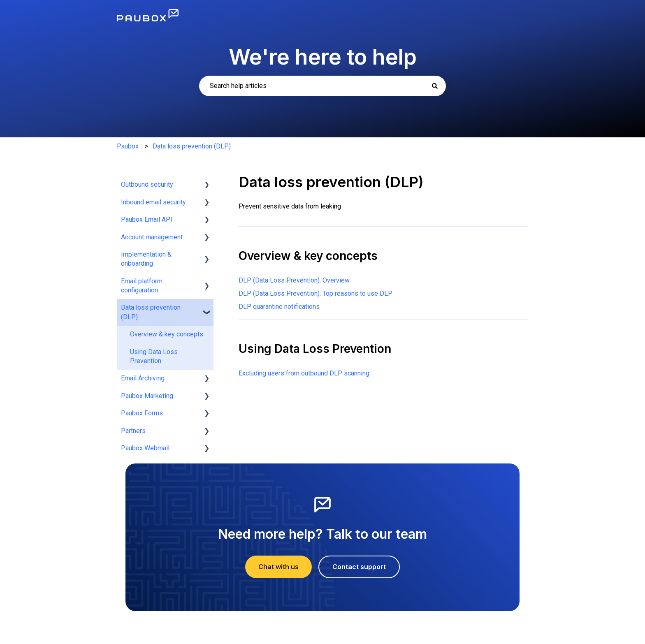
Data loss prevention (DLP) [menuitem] (151, 312)
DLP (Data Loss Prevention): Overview (294, 280)
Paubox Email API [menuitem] (147, 219)
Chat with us (278, 567)
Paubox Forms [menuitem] (142, 413)
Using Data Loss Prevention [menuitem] (154, 356)
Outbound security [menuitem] (147, 184)
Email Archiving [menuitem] (143, 378)
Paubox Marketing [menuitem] (147, 396)
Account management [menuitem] (152, 237)
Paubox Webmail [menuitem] (145, 448)
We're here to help (323, 57)
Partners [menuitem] (133, 431)
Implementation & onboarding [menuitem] (146, 259)
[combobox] (322, 86)
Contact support (359, 567)
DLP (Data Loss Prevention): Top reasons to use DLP (316, 293)
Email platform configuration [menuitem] (142, 286)
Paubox (128, 146)
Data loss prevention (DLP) (192, 146)
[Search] (435, 86)
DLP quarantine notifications (279, 307)
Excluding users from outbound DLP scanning (304, 373)
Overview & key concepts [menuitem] (167, 334)
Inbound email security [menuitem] (153, 202)
